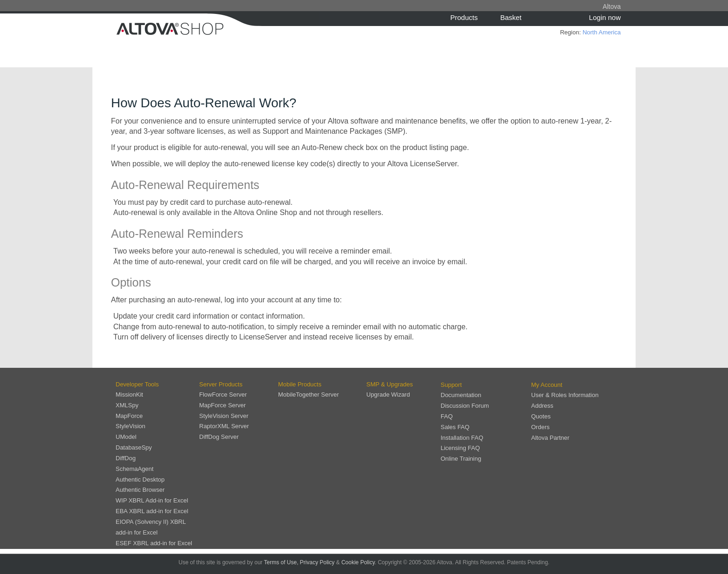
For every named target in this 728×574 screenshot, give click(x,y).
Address (542, 406)
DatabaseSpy (134, 447)
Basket (511, 17)
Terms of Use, (281, 562)
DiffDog (126, 458)
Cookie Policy (358, 562)
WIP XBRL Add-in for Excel (152, 500)
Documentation (461, 395)
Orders (540, 427)
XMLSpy (127, 405)
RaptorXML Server (224, 426)
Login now (605, 17)
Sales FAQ (455, 427)
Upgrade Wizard (388, 395)
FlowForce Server (223, 395)
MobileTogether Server (309, 395)
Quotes (541, 416)
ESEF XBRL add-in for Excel (154, 543)
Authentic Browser (140, 490)
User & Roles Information (565, 395)
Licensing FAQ (460, 448)
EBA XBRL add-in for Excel (152, 511)
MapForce (129, 416)
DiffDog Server (219, 437)
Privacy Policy (317, 562)
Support (451, 385)
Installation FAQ (462, 438)
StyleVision (130, 426)
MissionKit (129, 395)
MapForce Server (222, 405)
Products (464, 17)
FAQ (447, 416)
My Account (547, 385)
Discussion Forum (465, 406)
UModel (126, 437)
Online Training (461, 459)
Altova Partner (550, 438)
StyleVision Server (224, 416)
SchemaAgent (135, 469)
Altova (612, 7)
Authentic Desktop (140, 479)
